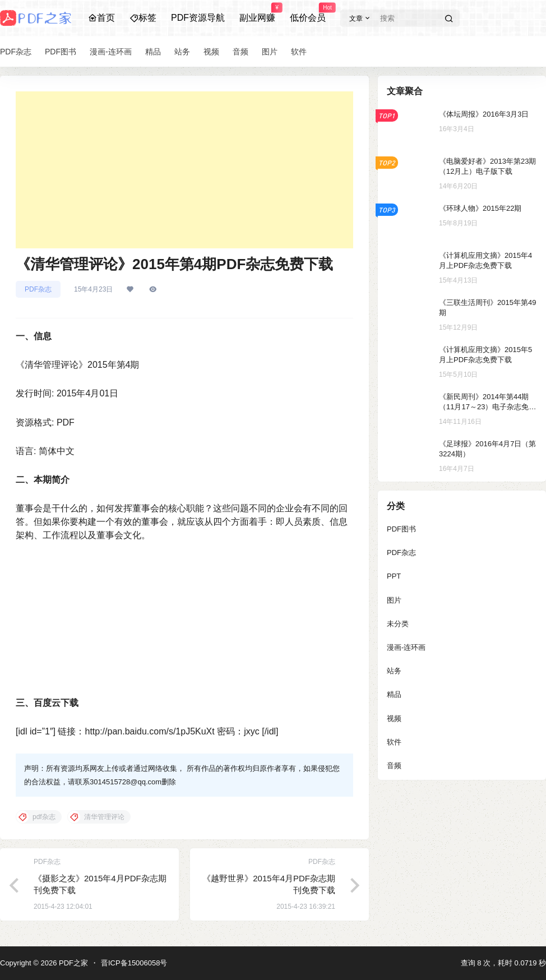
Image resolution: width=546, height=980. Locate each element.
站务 (394, 671)
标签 (143, 18)
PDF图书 (401, 529)
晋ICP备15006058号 (134, 963)
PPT (394, 576)
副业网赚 (257, 13)
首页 (101, 18)
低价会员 (308, 13)
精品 (394, 694)
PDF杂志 (38, 289)
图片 (394, 600)
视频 (394, 718)
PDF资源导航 (198, 18)
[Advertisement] (184, 170)
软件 (394, 742)
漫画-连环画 (406, 647)
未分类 (398, 624)
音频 (394, 766)
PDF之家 (72, 963)
